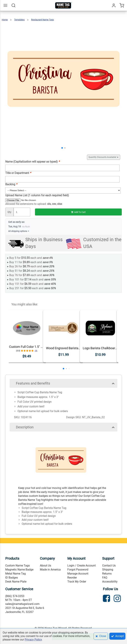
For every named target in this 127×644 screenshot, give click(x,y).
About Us (45, 566)
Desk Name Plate (16, 582)
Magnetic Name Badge (19, 570)
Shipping (108, 570)
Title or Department (18, 173)
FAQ (105, 578)
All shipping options (19, 231)
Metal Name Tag (15, 574)
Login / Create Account (82, 566)
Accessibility (110, 582)
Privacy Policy (33, 640)
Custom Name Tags (17, 566)
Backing (11, 184)
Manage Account (78, 574)
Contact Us (109, 566)
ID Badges (12, 578)
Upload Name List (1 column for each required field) (37, 195)
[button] (62, 148)
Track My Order (77, 582)
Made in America (50, 570)
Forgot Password (78, 570)
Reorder (72, 578)
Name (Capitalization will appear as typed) (32, 162)
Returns (107, 574)
